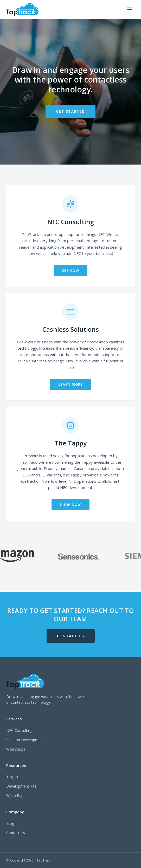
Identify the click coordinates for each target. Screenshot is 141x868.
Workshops (16, 749)
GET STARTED (70, 111)
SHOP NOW (70, 505)
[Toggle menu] (130, 9)
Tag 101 (13, 777)
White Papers (17, 795)
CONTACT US (71, 636)
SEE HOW (70, 271)
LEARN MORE (70, 384)
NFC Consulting (19, 730)
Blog (10, 823)
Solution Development (25, 740)
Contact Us (16, 833)
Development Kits (21, 786)
